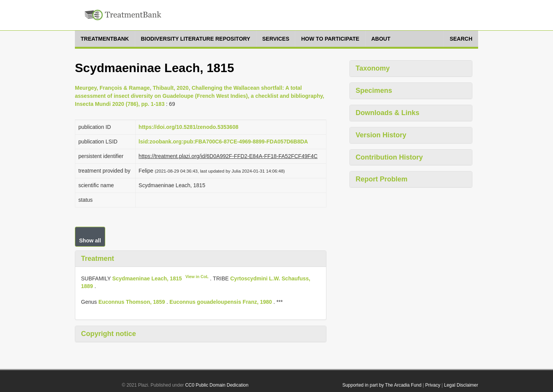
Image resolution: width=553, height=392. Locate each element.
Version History (381, 135)
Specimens (374, 91)
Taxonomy (373, 68)
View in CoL (197, 277)
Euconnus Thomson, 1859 (132, 302)
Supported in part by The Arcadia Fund (382, 385)
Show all (90, 240)
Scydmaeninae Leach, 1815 (147, 278)
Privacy (433, 385)
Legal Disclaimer (461, 385)
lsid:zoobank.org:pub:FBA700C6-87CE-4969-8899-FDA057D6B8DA (223, 142)
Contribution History (389, 157)
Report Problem (382, 179)
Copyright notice (108, 334)
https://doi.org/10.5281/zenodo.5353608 (189, 127)
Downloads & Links (387, 113)
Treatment (98, 259)
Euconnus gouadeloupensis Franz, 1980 (221, 302)
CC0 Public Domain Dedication (217, 385)
